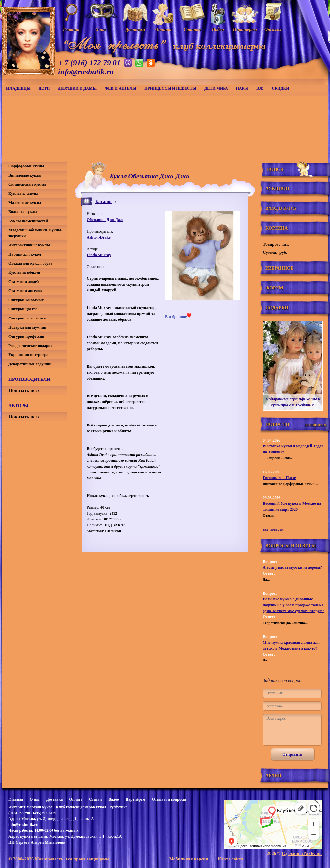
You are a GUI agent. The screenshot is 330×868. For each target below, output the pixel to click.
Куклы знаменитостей (28, 221)
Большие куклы (23, 212)
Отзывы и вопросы (169, 799)
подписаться (315, 425)
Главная (16, 799)
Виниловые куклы (25, 175)
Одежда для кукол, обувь (30, 263)
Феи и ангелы (120, 88)
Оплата (76, 799)
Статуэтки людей (24, 282)
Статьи (95, 799)
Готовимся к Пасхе (279, 478)
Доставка (54, 799)
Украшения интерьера (28, 355)
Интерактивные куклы (29, 245)
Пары (242, 88)
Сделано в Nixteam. (302, 853)
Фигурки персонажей (27, 318)
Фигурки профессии (26, 336)
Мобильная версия (188, 859)
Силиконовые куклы (27, 184)
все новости (273, 529)
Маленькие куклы (25, 203)
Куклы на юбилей (24, 272)
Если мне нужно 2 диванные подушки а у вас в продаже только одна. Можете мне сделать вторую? (294, 605)
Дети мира (216, 88)
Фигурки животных (26, 300)
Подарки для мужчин (27, 327)
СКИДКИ (281, 88)
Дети (44, 88)
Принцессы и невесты (170, 88)
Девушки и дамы (77, 88)
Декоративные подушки (30, 364)
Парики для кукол (25, 254)
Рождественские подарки (31, 346)
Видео (113, 799)
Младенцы (18, 88)
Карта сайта (231, 859)
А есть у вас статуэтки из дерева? (292, 567)
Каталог (104, 201)
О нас (35, 799)
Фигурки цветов (23, 309)
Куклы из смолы (23, 194)
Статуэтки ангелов (25, 291)
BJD (260, 88)
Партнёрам (135, 799)
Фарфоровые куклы (26, 166)
